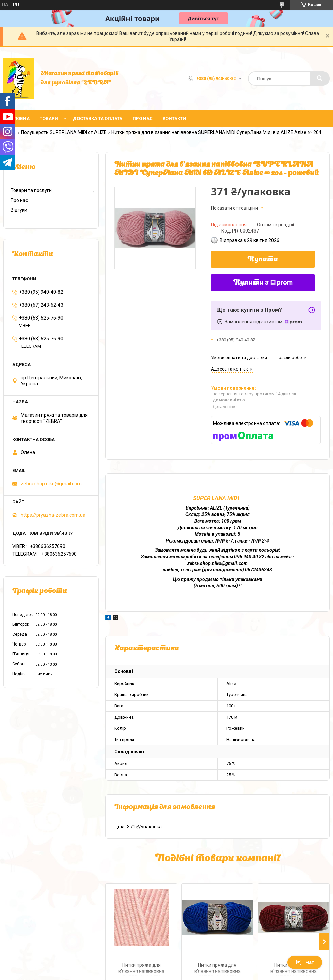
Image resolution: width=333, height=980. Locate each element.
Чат (305, 962)
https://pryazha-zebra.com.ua (53, 515)
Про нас (143, 118)
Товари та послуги (31, 190)
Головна (19, 118)
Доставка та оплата (98, 118)
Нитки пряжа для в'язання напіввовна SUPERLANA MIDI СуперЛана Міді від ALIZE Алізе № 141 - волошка (217, 969)
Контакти (174, 118)
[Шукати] (320, 79)
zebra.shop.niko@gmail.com (51, 484)
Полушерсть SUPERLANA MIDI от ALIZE (64, 132)
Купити (263, 260)
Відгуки (19, 210)
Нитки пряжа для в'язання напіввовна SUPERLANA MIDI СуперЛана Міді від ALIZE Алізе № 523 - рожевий (141, 969)
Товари (49, 118)
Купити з (263, 283)
